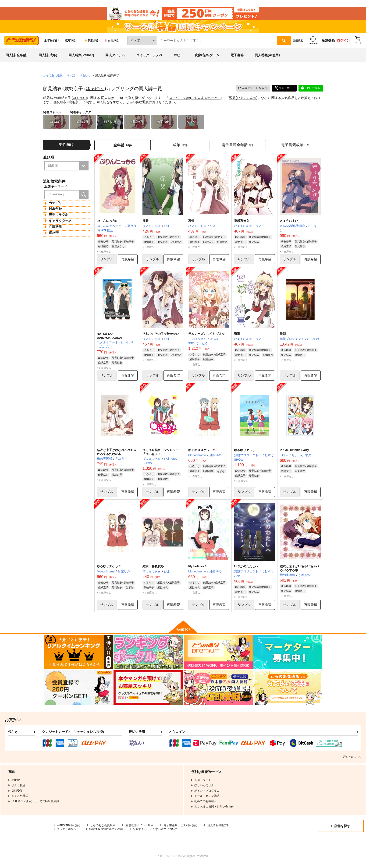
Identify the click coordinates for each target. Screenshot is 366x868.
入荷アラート (252, 90)
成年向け (71, 42)
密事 (237, 336)
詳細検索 (298, 42)
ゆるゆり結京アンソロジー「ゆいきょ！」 (161, 455)
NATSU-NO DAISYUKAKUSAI (110, 338)
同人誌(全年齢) (16, 57)
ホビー (178, 57)
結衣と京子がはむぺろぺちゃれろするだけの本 (117, 455)
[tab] (180, 147)
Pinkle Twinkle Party (294, 453)
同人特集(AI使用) (267, 57)
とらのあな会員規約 (103, 828)
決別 (283, 336)
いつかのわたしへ (246, 569)
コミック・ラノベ (149, 57)
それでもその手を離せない (161, 336)
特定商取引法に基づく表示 (106, 832)
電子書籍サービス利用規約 (181, 828)
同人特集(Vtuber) (81, 57)
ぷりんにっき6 (179, 99)
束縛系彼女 (242, 223)
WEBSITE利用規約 (69, 828)
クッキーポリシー (68, 832)
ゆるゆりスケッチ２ (202, 453)
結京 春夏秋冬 (153, 569)
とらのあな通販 (53, 77)
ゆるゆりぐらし (245, 453)
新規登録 (328, 42)
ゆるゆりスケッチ (109, 569)
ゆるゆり (95, 90)
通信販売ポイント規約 (140, 828)
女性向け (112, 42)
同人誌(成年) (48, 57)
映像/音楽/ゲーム (207, 57)
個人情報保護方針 (219, 828)
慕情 (191, 223)
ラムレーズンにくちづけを (206, 336)
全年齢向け (52, 42)
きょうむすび (289, 223)
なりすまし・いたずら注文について (155, 832)
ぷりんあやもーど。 (206, 99)
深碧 (232, 99)
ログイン (343, 42)
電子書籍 (237, 57)
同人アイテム (115, 57)
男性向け (92, 42)
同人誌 (71, 77)
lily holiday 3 (197, 569)
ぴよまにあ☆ (247, 99)
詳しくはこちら (352, 760)
